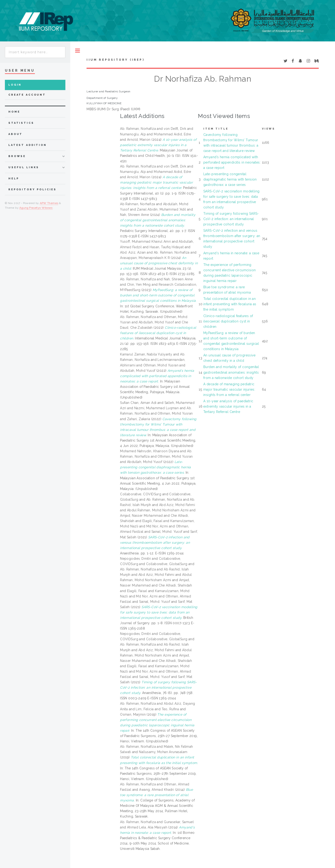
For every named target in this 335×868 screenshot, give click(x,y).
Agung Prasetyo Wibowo (36, 208)
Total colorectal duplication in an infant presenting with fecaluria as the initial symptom (230, 304)
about (15, 134)
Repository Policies (32, 189)
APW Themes (49, 203)
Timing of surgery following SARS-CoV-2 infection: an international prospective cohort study (231, 219)
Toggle (78, 51)
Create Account (27, 95)
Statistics (21, 123)
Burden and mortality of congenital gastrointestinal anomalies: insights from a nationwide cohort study (231, 372)
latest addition (28, 145)
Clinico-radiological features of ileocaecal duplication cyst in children (228, 321)
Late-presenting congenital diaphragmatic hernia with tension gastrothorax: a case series (230, 179)
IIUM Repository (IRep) (115, 60)
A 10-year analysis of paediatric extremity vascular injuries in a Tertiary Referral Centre (228, 406)
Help (14, 179)
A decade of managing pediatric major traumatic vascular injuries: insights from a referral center (229, 389)
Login (15, 85)
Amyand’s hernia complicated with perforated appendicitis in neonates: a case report (232, 162)
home (14, 112)
